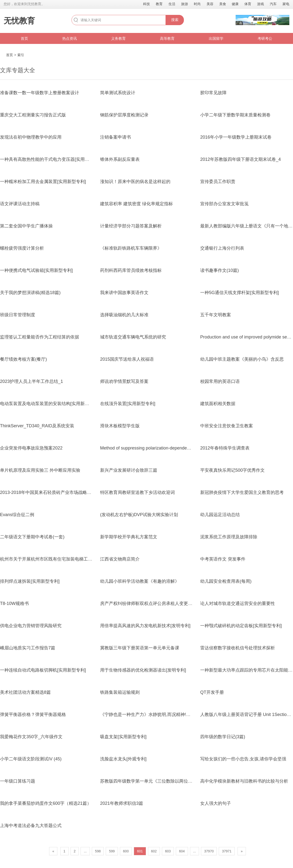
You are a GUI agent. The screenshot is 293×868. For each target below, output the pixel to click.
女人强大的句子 (216, 803)
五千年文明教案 (216, 315)
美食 (223, 4)
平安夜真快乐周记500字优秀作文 (232, 470)
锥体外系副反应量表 (120, 159)
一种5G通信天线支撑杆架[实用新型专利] (240, 293)
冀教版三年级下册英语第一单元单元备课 (140, 648)
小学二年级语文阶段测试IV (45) (31, 759)
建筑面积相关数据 (218, 404)
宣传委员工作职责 (218, 182)
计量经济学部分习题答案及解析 (131, 226)
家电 (286, 4)
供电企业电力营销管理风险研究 (31, 626)
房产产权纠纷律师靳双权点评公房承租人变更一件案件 (153, 603)
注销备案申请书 (115, 137)
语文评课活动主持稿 (20, 204)
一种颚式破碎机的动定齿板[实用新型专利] (241, 626)
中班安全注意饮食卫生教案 (227, 426)
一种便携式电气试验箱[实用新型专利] (36, 270)
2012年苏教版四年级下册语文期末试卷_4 (241, 159)
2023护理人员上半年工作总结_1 (31, 381)
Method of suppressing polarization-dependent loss (150, 448)
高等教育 (167, 38)
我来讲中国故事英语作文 (124, 293)
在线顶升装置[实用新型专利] (128, 404)
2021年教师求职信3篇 (122, 803)
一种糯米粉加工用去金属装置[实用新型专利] (43, 182)
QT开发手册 (212, 692)
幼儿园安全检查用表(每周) (226, 581)
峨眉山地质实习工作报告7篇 (28, 648)
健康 (235, 4)
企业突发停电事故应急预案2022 (31, 448)
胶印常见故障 (213, 93)
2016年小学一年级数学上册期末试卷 (236, 137)
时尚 (197, 4)
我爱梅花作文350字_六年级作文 (31, 737)
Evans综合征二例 (17, 515)
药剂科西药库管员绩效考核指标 (131, 270)
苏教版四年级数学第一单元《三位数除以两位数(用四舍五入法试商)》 (167, 781)
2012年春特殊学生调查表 (225, 448)
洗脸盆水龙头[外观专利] (123, 759)
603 (168, 851)
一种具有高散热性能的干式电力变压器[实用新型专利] (52, 159)
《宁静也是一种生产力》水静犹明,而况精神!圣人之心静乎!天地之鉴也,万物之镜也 (179, 715)
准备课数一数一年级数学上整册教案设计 (40, 93)
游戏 (261, 4)
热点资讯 (70, 38)
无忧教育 (19, 21)
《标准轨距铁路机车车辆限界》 (131, 248)
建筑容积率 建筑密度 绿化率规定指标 (136, 204)
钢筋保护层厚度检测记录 (124, 115)
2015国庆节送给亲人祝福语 (127, 359)
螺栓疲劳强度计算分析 (22, 248)
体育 (248, 4)
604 (182, 851)
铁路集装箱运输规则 (120, 692)
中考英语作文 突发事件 (223, 559)
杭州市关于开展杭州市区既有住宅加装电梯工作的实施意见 (57, 559)
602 (154, 851)
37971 (227, 851)
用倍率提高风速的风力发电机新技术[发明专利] (145, 626)
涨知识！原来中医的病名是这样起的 (135, 182)
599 (112, 851)
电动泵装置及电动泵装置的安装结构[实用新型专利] (50, 404)
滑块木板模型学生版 (120, 426)
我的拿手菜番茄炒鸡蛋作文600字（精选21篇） (46, 803)
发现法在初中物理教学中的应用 (31, 137)
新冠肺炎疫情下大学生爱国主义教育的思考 (242, 492)
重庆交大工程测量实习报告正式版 (33, 115)
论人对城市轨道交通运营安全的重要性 (238, 603)
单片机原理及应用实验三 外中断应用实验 (40, 470)
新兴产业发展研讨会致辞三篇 (129, 470)
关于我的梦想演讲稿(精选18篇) (30, 293)
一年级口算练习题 (18, 781)
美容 (210, 4)
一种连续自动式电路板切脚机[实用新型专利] (43, 670)
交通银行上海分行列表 (222, 248)
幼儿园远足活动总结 (220, 515)
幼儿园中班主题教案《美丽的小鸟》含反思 (242, 359)
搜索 (175, 20)
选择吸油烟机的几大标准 (124, 315)
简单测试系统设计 (118, 93)
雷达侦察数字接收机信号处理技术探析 (238, 648)
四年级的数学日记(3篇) (223, 737)
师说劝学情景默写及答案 (124, 381)
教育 (159, 4)
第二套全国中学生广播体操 (26, 226)
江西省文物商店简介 (120, 559)
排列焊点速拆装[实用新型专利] (30, 581)
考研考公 (265, 38)
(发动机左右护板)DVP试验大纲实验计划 (139, 515)
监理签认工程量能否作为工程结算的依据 (40, 337)
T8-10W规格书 (14, 603)
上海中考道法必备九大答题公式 (31, 826)
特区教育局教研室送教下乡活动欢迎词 (137, 492)
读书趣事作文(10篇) (220, 270)
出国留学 (216, 38)
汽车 (273, 4)
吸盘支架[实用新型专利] (123, 737)
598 (98, 851)
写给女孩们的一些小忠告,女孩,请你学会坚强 (243, 759)
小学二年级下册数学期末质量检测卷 (235, 115)
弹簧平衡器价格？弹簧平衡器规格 (33, 715)
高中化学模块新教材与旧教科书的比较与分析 (244, 781)
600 (126, 851)
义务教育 (118, 38)
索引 (21, 55)
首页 (24, 38)
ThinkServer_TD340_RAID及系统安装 (37, 426)
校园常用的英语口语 (220, 381)
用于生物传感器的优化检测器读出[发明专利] (143, 670)
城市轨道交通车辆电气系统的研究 (133, 337)
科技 (146, 4)
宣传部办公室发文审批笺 (224, 204)
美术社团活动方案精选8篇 (25, 692)
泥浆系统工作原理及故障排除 (229, 537)
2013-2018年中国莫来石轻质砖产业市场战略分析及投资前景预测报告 (68, 492)
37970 (209, 851)
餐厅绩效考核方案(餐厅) (23, 359)
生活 (172, 4)
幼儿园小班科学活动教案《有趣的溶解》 (140, 581)
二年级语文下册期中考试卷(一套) (32, 537)
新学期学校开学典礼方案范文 (129, 537)
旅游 (185, 4)
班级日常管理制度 (18, 315)
